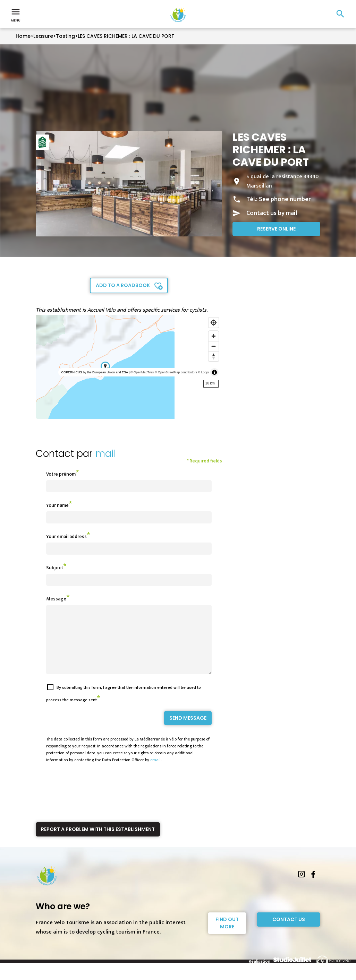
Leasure (43, 36)
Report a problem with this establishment (98, 842)
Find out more (227, 935)
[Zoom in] (214, 336)
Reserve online (276, 229)
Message (56, 599)
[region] (129, 367)
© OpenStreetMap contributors (176, 372)
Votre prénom (61, 474)
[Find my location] (214, 323)
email (155, 772)
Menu (16, 15)
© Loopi (204, 372)
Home (23, 36)
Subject (55, 568)
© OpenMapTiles (142, 372)
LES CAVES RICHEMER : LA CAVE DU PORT (126, 36)
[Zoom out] (214, 346)
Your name (57, 505)
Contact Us (289, 932)
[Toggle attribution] (214, 372)
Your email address (66, 536)
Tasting (65, 36)
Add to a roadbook (123, 285)
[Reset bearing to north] (214, 356)
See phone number (285, 199)
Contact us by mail (272, 213)
